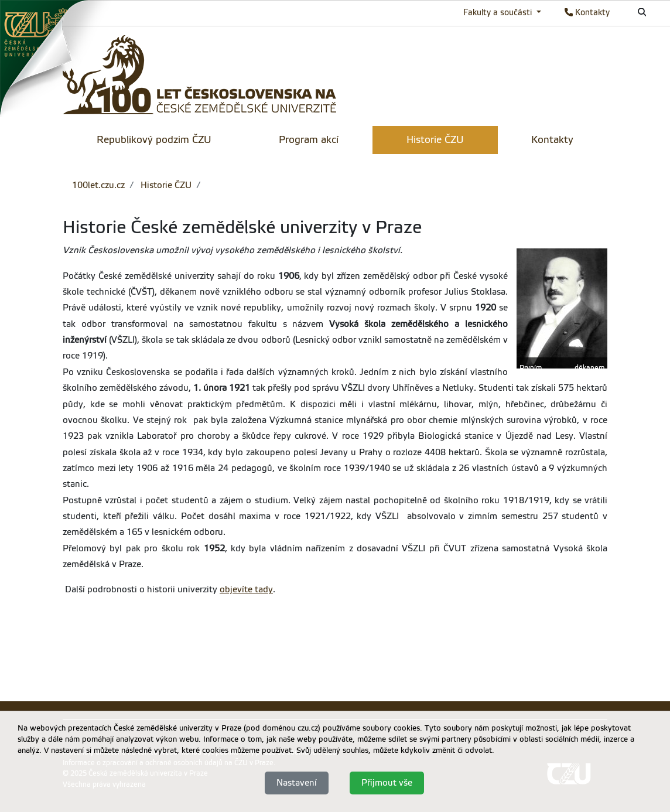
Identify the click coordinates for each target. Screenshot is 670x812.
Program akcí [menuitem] (309, 140)
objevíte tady (246, 589)
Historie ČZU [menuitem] (435, 140)
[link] (59, 58)
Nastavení (297, 783)
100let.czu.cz (98, 185)
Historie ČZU (165, 185)
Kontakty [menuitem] (552, 140)
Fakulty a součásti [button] (499, 12)
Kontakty (587, 12)
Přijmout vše (387, 783)
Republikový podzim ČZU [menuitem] (154, 140)
